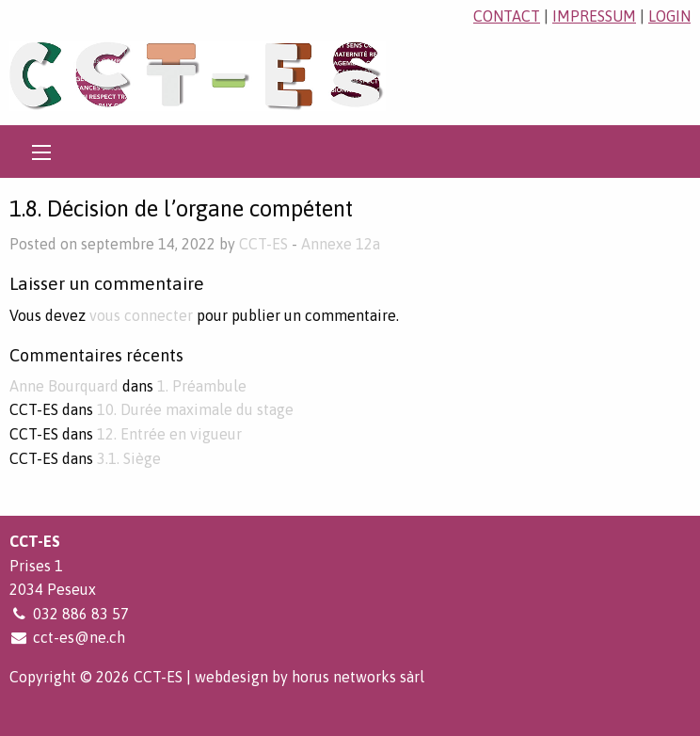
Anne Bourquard (64, 386)
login (669, 16)
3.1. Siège (129, 458)
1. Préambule (202, 386)
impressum (594, 16)
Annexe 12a (341, 244)
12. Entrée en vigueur (169, 434)
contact (507, 16)
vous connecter (141, 315)
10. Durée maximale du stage (195, 409)
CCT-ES (263, 244)
